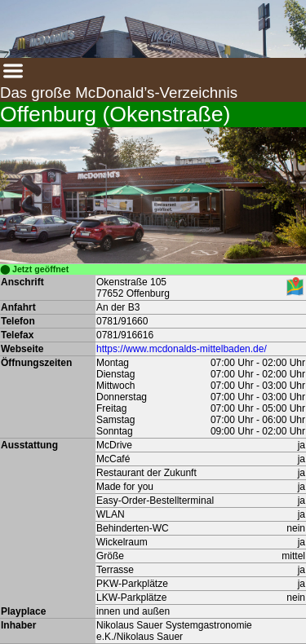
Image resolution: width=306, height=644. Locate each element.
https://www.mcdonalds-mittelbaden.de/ (182, 349)
